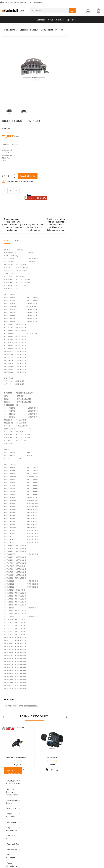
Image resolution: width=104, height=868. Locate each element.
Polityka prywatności (89, 795)
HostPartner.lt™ (36, 865)
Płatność (84, 809)
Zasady (83, 800)
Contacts (41, 20)
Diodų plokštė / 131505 (21, 230)
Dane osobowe (35, 790)
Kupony (31, 819)
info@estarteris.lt (14, 800)
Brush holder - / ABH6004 (21, 202)
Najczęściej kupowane (64, 800)
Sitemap (60, 20)
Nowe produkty (61, 795)
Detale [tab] (52, 240)
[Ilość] (45, 176)
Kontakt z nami (87, 823)
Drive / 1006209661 (20, 216)
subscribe (52, 845)
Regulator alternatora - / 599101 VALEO (17, 284)
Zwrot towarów (87, 819)
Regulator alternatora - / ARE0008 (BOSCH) (52, 759)
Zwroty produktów (36, 795)
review (41, 128)
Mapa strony (86, 828)
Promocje (58, 790)
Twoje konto (38, 784)
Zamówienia (33, 800)
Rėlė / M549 (87, 758)
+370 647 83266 (14, 795)
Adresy (31, 814)
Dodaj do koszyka (62, 176)
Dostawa (84, 790)
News (50, 20)
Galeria (83, 814)
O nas (83, 804)
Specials (71, 20)
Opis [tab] (41, 240)
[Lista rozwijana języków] (38, 3)
